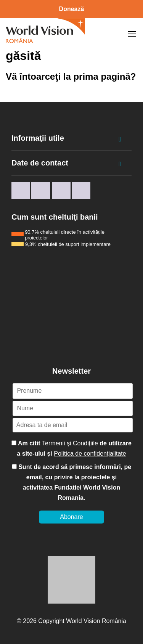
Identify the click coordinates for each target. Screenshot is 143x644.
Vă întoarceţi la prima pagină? (71, 76)
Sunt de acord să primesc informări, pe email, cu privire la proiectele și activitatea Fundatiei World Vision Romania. (72, 482)
